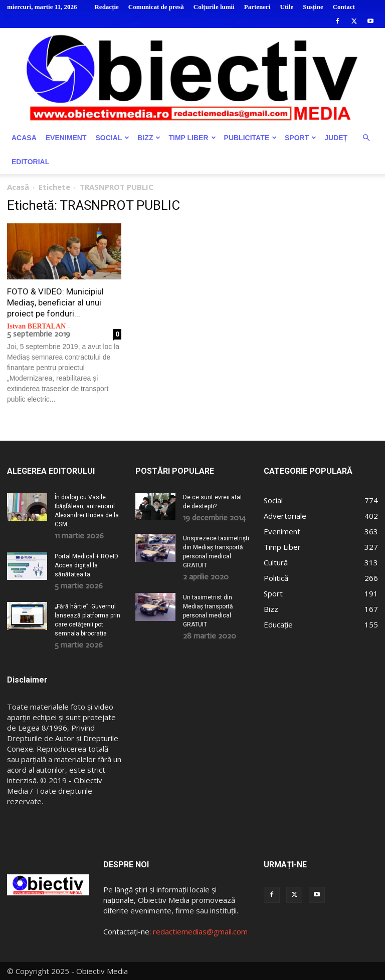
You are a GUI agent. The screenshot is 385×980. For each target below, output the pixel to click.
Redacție (106, 7)
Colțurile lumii (214, 7)
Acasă (18, 187)
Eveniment (66, 138)
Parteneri (257, 7)
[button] (366, 138)
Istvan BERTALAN (36, 326)
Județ (336, 138)
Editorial (30, 162)
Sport (301, 138)
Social (112, 138)
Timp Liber (192, 138)
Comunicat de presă (156, 7)
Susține (313, 7)
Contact (344, 7)
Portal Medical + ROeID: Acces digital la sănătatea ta (87, 565)
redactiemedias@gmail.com (200, 931)
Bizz (149, 138)
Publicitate (250, 138)
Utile (287, 7)
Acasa (24, 138)
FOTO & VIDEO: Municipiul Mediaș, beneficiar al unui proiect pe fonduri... (55, 302)
